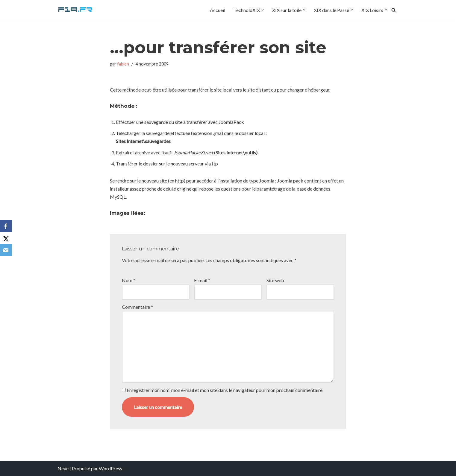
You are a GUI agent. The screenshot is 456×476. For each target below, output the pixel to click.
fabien (123, 64)
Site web (275, 280)
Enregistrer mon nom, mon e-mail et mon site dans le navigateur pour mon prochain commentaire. (225, 390)
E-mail (202, 280)
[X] (6, 238)
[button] (263, 10)
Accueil (218, 10)
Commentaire (137, 307)
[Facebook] (6, 226)
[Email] (6, 250)
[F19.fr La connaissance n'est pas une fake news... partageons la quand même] (75, 10)
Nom (129, 280)
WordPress (110, 468)
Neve (63, 468)
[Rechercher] (394, 10)
